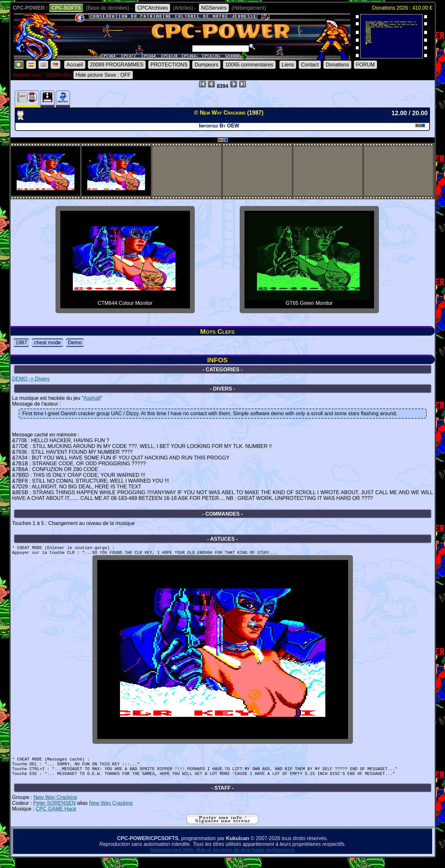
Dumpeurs (206, 65)
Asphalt (92, 398)
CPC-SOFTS (66, 8)
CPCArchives (153, 8)
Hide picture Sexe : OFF (103, 75)
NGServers (214, 8)
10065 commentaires (249, 65)
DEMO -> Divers (31, 379)
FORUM (366, 65)
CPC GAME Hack (56, 817)
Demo (75, 343)
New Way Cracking (55, 806)
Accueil (75, 65)
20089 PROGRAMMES (117, 65)
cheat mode (47, 343)
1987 (21, 343)
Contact (310, 65)
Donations (337, 65)
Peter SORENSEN (54, 812)
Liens (288, 65)
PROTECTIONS (169, 65)
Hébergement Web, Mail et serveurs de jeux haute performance (222, 859)
